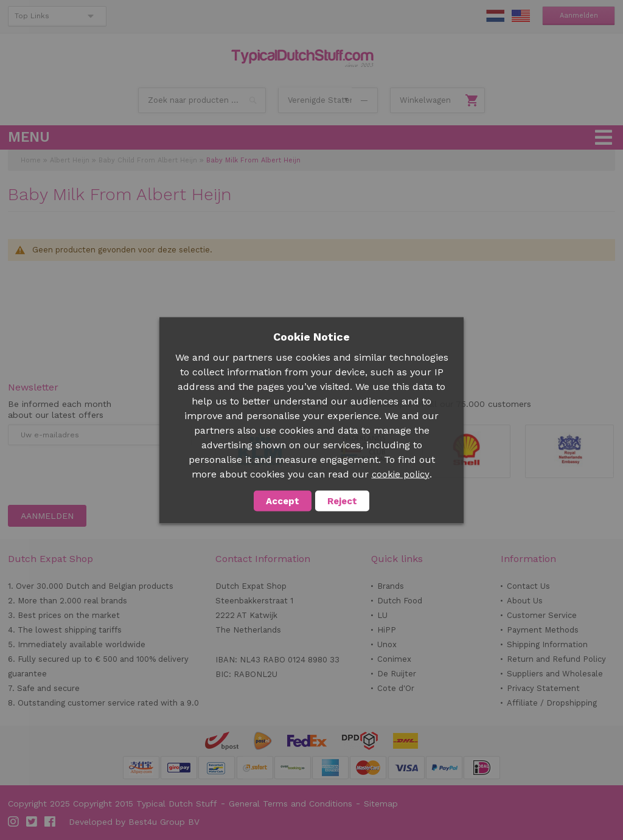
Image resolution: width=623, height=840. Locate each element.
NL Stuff (495, 16)
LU (382, 615)
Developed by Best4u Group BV (134, 822)
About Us (525, 601)
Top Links (32, 16)
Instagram (14, 822)
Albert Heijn (70, 160)
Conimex (394, 659)
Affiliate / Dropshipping (552, 703)
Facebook (50, 822)
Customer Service (542, 615)
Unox (387, 644)
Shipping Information (547, 644)
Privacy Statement (543, 688)
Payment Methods (543, 630)
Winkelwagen (425, 100)
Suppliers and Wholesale (555, 674)
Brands (391, 586)
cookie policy (401, 474)
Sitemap (381, 804)
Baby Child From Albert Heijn (148, 160)
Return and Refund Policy (556, 659)
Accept (283, 501)
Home (31, 160)
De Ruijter (397, 674)
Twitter (32, 822)
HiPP (387, 630)
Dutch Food (400, 601)
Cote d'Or (396, 688)
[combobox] (202, 100)
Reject (342, 501)
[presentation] (100, 475)
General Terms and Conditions (291, 804)
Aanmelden (579, 16)
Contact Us (528, 586)
